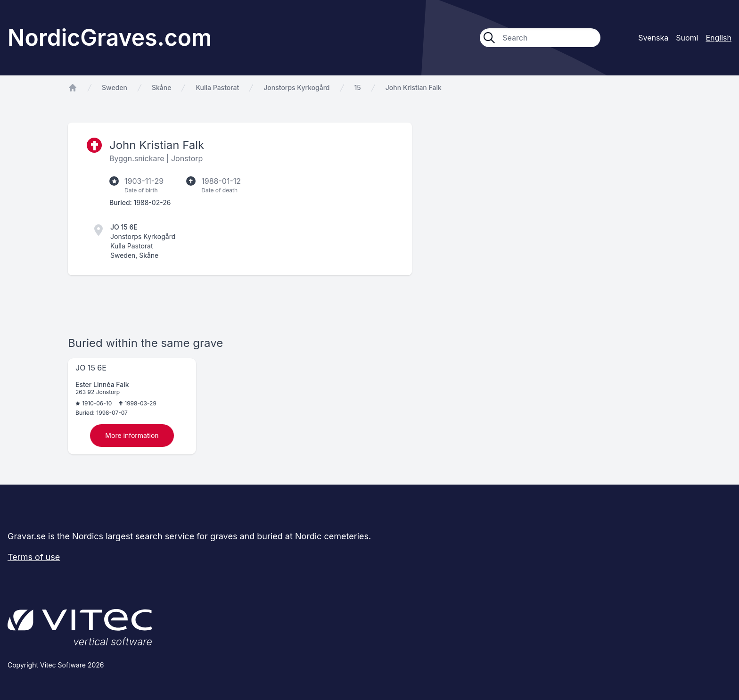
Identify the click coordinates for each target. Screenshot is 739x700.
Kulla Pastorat (217, 87)
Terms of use (34, 557)
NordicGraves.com (110, 37)
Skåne (161, 87)
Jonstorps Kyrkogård (296, 87)
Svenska (653, 38)
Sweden (115, 87)
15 (358, 87)
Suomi (687, 38)
